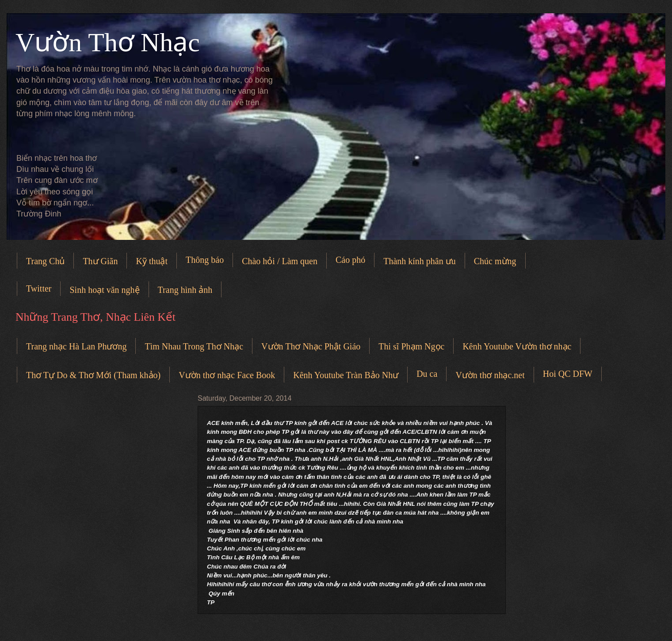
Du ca (427, 374)
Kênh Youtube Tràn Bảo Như (346, 375)
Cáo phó (350, 260)
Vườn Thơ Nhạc (108, 42)
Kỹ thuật (152, 261)
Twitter (39, 288)
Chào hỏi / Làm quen (280, 261)
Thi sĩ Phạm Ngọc (411, 346)
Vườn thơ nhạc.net (490, 375)
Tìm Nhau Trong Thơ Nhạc (194, 346)
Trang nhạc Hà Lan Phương (76, 346)
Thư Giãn (100, 261)
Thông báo (205, 260)
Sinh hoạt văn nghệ (104, 290)
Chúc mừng (495, 261)
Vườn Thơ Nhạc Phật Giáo (311, 346)
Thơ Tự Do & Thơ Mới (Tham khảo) (93, 375)
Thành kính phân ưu (420, 261)
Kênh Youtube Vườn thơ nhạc (517, 346)
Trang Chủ (45, 261)
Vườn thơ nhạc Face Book (227, 375)
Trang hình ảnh (185, 290)
